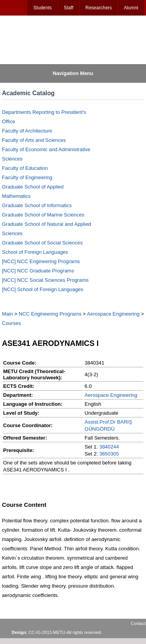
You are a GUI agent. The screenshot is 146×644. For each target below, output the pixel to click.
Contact (138, 623)
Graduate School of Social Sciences (42, 243)
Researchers (99, 8)
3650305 (109, 454)
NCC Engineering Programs (50, 314)
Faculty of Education (25, 168)
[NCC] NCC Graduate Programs (38, 271)
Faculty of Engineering (27, 177)
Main (7, 314)
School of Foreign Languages (35, 252)
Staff (69, 8)
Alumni (131, 8)
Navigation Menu (73, 73)
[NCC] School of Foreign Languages (43, 289)
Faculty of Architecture (27, 131)
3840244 (109, 447)
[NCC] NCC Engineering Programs (41, 261)
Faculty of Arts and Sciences (34, 140)
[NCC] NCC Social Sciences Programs (45, 280)
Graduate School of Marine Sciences (43, 215)
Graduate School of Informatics (37, 205)
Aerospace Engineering (113, 314)
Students (42, 8)
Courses (11, 323)
